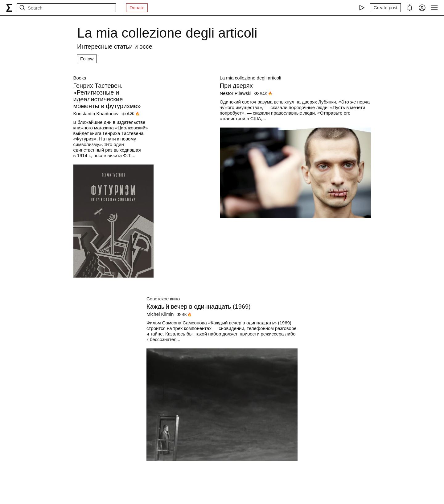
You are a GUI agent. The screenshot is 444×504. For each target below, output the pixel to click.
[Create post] (385, 8)
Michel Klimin (160, 314)
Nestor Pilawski (236, 93)
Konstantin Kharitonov (96, 114)
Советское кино (163, 299)
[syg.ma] (9, 8)
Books (80, 78)
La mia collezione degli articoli (251, 78)
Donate (137, 8)
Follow (87, 59)
